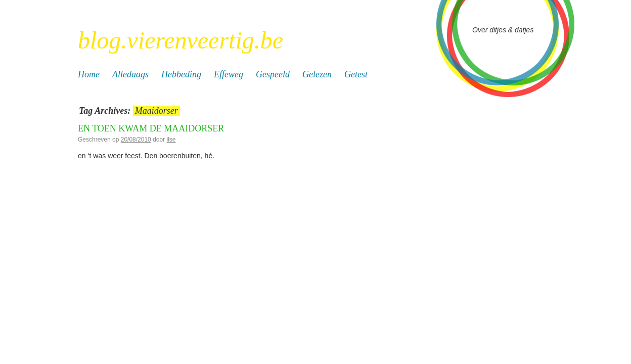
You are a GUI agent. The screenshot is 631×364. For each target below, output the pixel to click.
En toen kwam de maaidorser (151, 128)
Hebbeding (181, 74)
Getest (356, 74)
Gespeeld (273, 74)
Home (89, 74)
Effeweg (229, 74)
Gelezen (317, 74)
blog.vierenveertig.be (181, 40)
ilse (171, 140)
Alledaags (130, 74)
